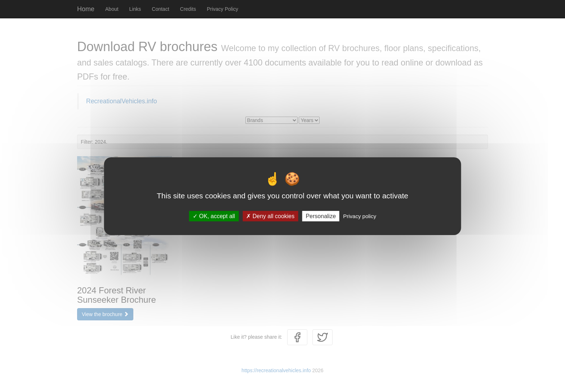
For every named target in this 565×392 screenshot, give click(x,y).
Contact (160, 9)
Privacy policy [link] (360, 216)
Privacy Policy (223, 9)
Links (135, 9)
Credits (188, 9)
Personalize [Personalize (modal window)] (321, 216)
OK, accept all (214, 216)
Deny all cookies (270, 216)
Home (86, 9)
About (112, 9)
